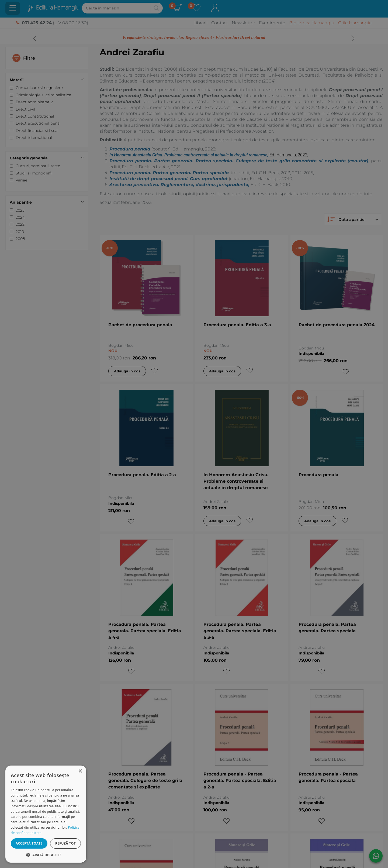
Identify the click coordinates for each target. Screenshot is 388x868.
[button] (46, 855)
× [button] (80, 771)
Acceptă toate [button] (29, 843)
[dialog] (46, 814)
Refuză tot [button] (65, 843)
